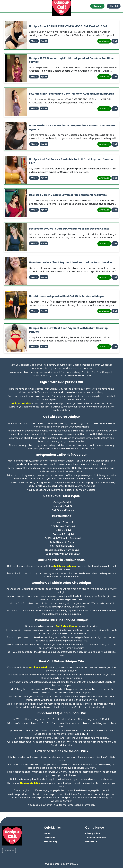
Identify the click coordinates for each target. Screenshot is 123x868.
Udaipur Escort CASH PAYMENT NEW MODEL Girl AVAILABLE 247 (68, 26)
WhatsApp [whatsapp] (104, 41)
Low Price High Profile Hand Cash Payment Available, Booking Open (72, 94)
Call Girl (114, 6)
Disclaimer (50, 837)
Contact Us (91, 842)
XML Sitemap (51, 842)
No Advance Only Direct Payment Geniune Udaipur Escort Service (70, 262)
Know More (9, 850)
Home (47, 833)
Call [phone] (115, 41)
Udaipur (98, 6)
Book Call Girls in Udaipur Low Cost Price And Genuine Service (68, 195)
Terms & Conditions (96, 837)
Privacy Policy (93, 833)
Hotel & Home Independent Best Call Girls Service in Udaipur (67, 296)
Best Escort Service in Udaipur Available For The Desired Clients (69, 229)
